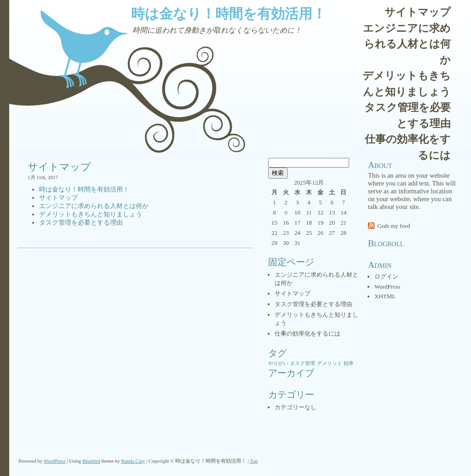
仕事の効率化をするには (408, 147)
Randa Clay (133, 461)
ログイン (386, 276)
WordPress (387, 287)
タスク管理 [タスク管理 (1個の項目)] (302, 363)
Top (254, 461)
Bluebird (91, 461)
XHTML (385, 296)
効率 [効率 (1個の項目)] (349, 363)
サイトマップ (418, 12)
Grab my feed (393, 226)
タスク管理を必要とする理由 (408, 116)
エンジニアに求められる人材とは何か (407, 44)
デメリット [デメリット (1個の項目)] (330, 363)
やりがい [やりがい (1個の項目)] (278, 363)
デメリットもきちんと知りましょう (407, 84)
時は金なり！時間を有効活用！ (229, 14)
